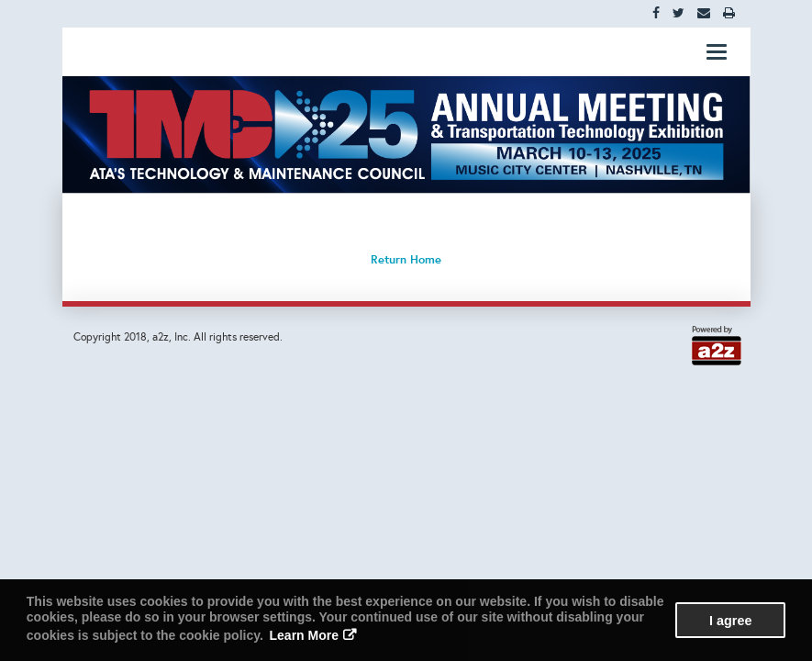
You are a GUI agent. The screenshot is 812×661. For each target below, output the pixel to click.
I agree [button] (730, 621)
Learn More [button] (304, 635)
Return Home (406, 259)
